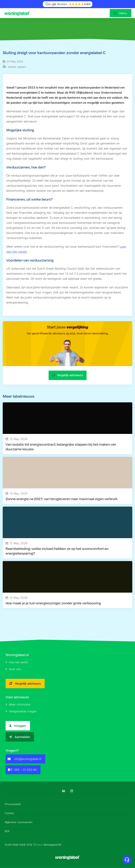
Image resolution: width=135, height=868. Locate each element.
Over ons (13, 669)
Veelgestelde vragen (21, 711)
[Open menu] (121, 13)
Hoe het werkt (17, 662)
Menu (123, 13)
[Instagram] (72, 791)
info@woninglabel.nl (24, 759)
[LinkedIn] (64, 791)
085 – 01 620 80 (22, 770)
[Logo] (18, 13)
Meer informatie (18, 704)
